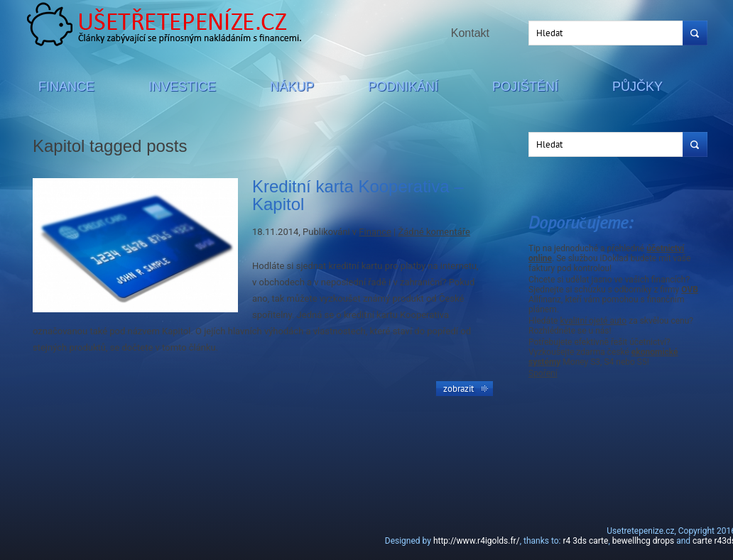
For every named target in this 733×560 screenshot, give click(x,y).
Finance (66, 87)
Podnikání (403, 87)
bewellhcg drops (643, 541)
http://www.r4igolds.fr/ (477, 541)
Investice (182, 87)
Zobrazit (458, 388)
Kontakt (470, 33)
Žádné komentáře (434, 232)
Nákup (292, 87)
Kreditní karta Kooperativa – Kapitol (358, 195)
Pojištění (525, 87)
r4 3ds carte (585, 541)
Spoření (543, 373)
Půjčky (637, 87)
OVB (690, 290)
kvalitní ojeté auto (593, 321)
